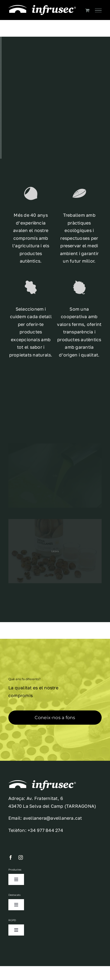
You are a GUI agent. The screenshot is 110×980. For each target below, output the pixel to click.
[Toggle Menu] (98, 10)
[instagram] (21, 857)
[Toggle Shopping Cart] (87, 10)
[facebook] (11, 857)
